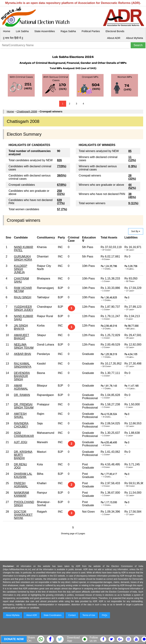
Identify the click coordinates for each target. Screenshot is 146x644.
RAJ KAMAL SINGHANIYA (23, 365)
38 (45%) (132, 196)
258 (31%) (61, 192)
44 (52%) (132, 186)
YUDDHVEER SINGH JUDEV (24, 308)
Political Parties (91, 31)
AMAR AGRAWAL (21, 387)
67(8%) (62, 185)
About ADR (114, 38)
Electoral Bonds (115, 31)
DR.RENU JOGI (20, 466)
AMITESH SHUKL (20, 415)
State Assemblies (45, 31)
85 (130, 151)
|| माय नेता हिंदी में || (13, 38)
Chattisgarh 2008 (27, 111)
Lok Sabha (22, 31)
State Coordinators (53, 615)
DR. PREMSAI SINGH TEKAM (24, 406)
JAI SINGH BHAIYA (21, 327)
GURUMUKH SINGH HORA (23, 258)
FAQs (104, 615)
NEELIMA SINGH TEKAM (24, 346)
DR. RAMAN (22, 395)
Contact (72, 615)
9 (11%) (133, 203)
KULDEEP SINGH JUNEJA (21, 269)
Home (7, 31)
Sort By (136, 231)
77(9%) (62, 166)
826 (59, 160)
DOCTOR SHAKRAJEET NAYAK (23, 515)
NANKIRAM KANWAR (21, 494)
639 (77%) (61, 202)
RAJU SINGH (23, 297)
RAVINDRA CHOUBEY (21, 425)
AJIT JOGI (21, 442)
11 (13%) (132, 159)
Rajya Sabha (68, 31)
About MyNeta (135, 38)
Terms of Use (89, 615)
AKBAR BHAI (22, 354)
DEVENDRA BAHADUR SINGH (22, 376)
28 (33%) (132, 177)
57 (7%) (62, 209)
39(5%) (62, 176)
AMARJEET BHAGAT (21, 337)
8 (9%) (133, 166)
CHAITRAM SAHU (21, 280)
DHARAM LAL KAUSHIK (23, 475)
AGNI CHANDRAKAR (24, 434)
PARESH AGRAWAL (21, 485)
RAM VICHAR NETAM (23, 290)
